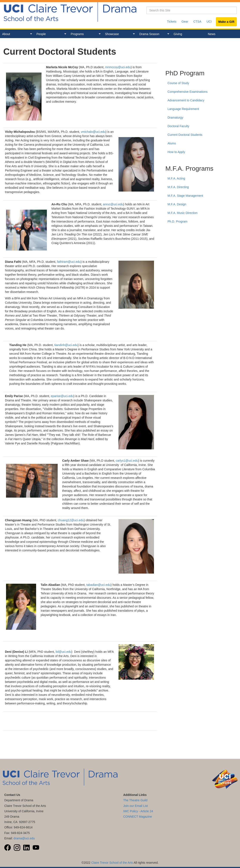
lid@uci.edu (64, 652)
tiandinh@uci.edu (66, 345)
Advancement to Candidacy (186, 100)
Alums (172, 143)
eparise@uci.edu (62, 396)
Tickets (172, 22)
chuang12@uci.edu (71, 520)
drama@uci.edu (24, 838)
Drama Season (153, 34)
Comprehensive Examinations (188, 92)
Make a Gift (226, 22)
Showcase (119, 34)
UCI (209, 22)
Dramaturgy (175, 118)
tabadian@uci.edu (98, 585)
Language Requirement (183, 109)
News (212, 34)
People (50, 34)
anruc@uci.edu (113, 204)
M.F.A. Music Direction (182, 213)
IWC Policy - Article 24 (138, 811)
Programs (85, 34)
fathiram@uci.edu (69, 262)
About (16, 34)
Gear (185, 22)
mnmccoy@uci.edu (118, 67)
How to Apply (176, 152)
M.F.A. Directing (178, 187)
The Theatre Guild (135, 800)
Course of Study (178, 83)
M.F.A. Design (177, 204)
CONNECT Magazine (138, 817)
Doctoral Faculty (178, 126)
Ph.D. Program (178, 221)
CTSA (197, 22)
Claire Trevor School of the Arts (112, 863)
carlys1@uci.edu (127, 461)
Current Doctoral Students (185, 135)
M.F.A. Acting (176, 178)
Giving (178, 34)
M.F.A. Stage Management (185, 196)
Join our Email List (135, 806)
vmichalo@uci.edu (93, 132)
